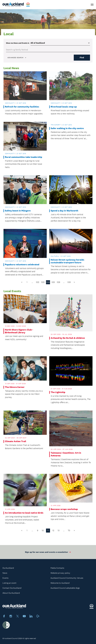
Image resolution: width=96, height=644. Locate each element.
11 (48, 530)
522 (38, 282)
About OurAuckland (11, 593)
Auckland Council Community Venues (67, 578)
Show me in (18, 43)
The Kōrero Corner (15, 387)
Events (5, 578)
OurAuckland (8, 568)
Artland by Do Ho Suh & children (68, 338)
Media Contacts (57, 568)
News (5, 573)
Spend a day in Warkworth (64, 211)
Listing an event (9, 583)
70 (69, 530)
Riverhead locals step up (64, 107)
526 (58, 282)
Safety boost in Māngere (18, 211)
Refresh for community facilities (22, 107)
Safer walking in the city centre (67, 128)
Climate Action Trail (15, 441)
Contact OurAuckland (12, 588)
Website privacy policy (60, 573)
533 (69, 282)
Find (82, 58)
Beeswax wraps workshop (64, 509)
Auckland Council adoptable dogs (65, 588)
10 (43, 530)
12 (53, 530)
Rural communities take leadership (23, 157)
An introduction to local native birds (24, 513)
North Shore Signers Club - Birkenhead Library (19, 331)
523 (43, 282)
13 (58, 530)
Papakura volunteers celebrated (22, 265)
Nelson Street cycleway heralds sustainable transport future (67, 261)
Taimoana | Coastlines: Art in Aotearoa (66, 454)
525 (53, 282)
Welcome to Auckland (60, 583)
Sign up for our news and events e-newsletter (48, 554)
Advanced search (17, 58)
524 (48, 282)
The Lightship (58, 392)
